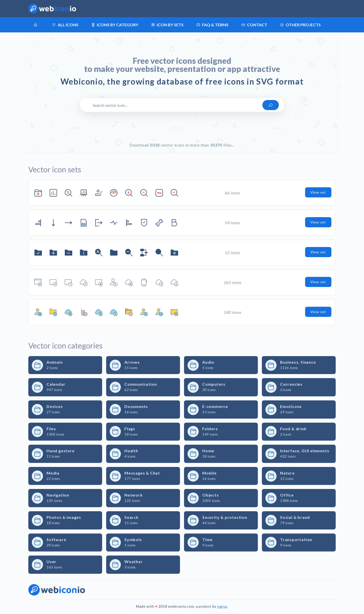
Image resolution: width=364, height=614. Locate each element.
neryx (222, 606)
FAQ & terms (212, 25)
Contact (254, 25)
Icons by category (115, 25)
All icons (65, 25)
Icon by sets (167, 25)
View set (318, 192)
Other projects (300, 25)
